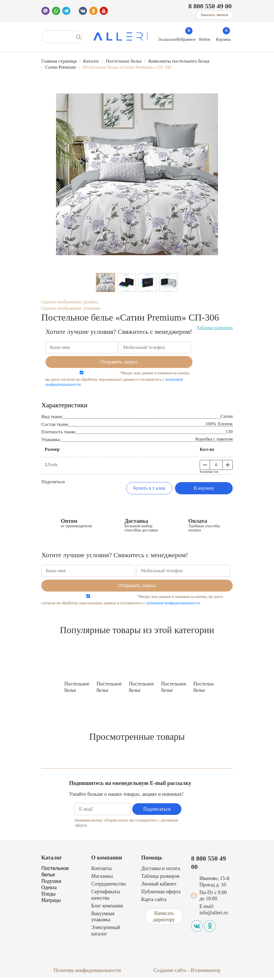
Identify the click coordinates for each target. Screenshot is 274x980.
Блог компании (107, 908)
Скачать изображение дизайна (70, 302)
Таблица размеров (215, 328)
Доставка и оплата (161, 871)
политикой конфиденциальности (173, 603)
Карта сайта (154, 902)
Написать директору (164, 919)
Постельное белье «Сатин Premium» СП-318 (174, 689)
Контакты (102, 871)
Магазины (102, 879)
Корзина (223, 39)
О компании (107, 860)
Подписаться (157, 811)
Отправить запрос (119, 362)
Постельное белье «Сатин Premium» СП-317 (109, 689)
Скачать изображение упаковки (71, 308)
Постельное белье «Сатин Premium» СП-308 (141, 689)
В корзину (204, 488)
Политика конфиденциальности (87, 973)
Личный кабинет (159, 886)
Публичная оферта (161, 894)
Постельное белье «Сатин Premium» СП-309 (206, 689)
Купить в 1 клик (149, 488)
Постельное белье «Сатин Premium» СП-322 (77, 689)
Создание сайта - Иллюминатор (187, 973)
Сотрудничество (109, 886)
